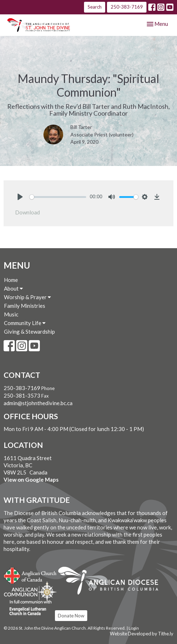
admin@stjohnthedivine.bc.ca (38, 403)
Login (134, 628)
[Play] (20, 197)
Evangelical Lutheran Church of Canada (28, 608)
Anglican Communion (30, 591)
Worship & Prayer (27, 297)
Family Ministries (25, 306)
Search (95, 7)
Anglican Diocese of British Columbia (112, 582)
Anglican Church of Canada (30, 575)
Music (11, 314)
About (13, 288)
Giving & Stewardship (29, 332)
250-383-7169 (127, 7)
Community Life (25, 323)
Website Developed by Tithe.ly (142, 634)
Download (27, 212)
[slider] (58, 197)
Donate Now (71, 616)
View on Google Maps (31, 479)
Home (11, 280)
